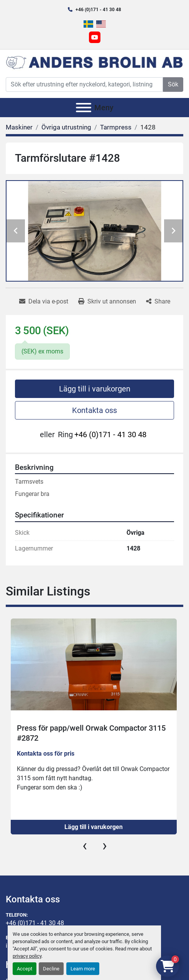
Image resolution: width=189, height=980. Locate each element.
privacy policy (27, 956)
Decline (51, 969)
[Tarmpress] (116, 127)
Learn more (83, 969)
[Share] (158, 302)
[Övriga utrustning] (66, 127)
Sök (173, 84)
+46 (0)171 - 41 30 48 (98, 10)
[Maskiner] (19, 127)
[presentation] (85, 846)
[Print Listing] (107, 302)
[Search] (84, 85)
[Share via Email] (44, 302)
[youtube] (95, 37)
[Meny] (84, 108)
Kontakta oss (94, 410)
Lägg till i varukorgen (95, 389)
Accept (25, 969)
